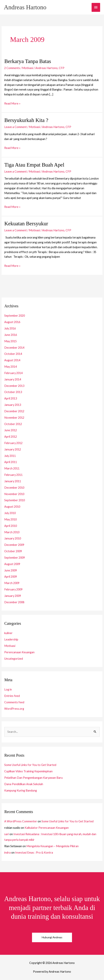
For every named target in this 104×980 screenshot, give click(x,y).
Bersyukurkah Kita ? (26, 120)
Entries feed (12, 696)
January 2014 (13, 379)
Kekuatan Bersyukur (26, 224)
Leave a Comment (16, 127)
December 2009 (14, 545)
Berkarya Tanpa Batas (28, 61)
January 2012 (13, 449)
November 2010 (14, 494)
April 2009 (11, 577)
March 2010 (12, 532)
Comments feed (14, 702)
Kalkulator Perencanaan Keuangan (47, 828)
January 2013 (13, 405)
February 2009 (13, 589)
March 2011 (12, 468)
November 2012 (14, 418)
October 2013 (13, 392)
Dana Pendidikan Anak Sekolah (24, 784)
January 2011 (13, 481)
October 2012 (13, 424)
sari (7, 834)
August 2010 (12, 507)
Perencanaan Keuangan (19, 652)
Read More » (12, 103)
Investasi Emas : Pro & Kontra (34, 853)
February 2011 (13, 475)
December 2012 (14, 411)
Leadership (11, 639)
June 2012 (11, 430)
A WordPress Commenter (21, 821)
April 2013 (11, 398)
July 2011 (10, 456)
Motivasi (28, 68)
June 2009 (11, 570)
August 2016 (12, 322)
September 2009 (15, 558)
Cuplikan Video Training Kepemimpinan (28, 771)
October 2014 (13, 354)
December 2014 (14, 348)
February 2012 (13, 443)
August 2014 (12, 360)
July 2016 (10, 328)
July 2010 (10, 513)
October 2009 (13, 551)
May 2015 (10, 341)
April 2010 (11, 526)
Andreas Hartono (25, 7)
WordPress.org (14, 709)
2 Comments (12, 68)
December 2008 (14, 602)
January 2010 (13, 538)
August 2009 (12, 564)
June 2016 (11, 335)
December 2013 (14, 386)
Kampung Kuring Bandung (21, 790)
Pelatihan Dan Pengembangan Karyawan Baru (33, 778)
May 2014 (10, 367)
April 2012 (11, 437)
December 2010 (14, 488)
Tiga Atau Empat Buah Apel (34, 165)
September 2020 (15, 316)
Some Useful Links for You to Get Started (30, 765)
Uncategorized (14, 659)
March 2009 (12, 583)
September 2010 (15, 500)
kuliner (8, 633)
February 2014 (13, 373)
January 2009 (13, 596)
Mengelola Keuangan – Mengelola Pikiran (52, 846)
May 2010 (10, 519)
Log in (8, 689)
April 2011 (11, 462)
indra (7, 853)
